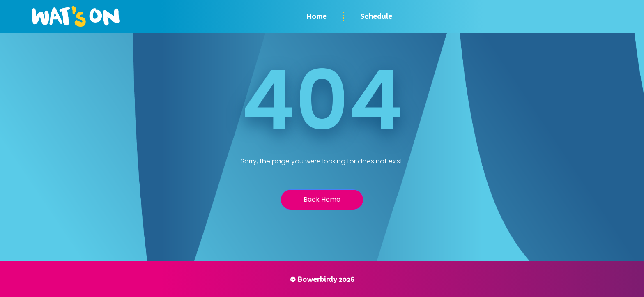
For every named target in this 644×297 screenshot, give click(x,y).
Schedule (376, 16)
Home (316, 16)
